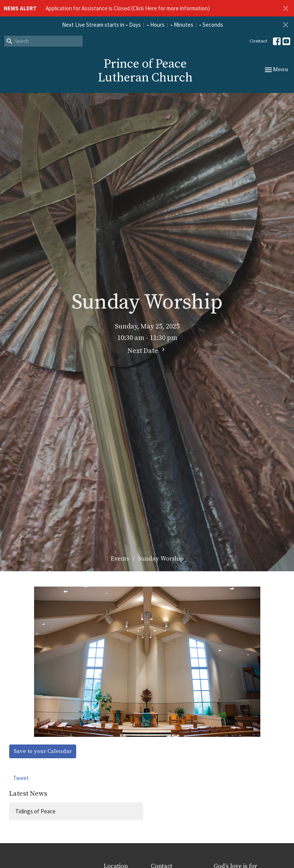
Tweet (21, 778)
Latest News (28, 794)
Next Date (147, 350)
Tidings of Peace (35, 811)
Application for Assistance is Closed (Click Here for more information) (128, 8)
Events (120, 559)
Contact (258, 41)
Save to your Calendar (43, 751)
